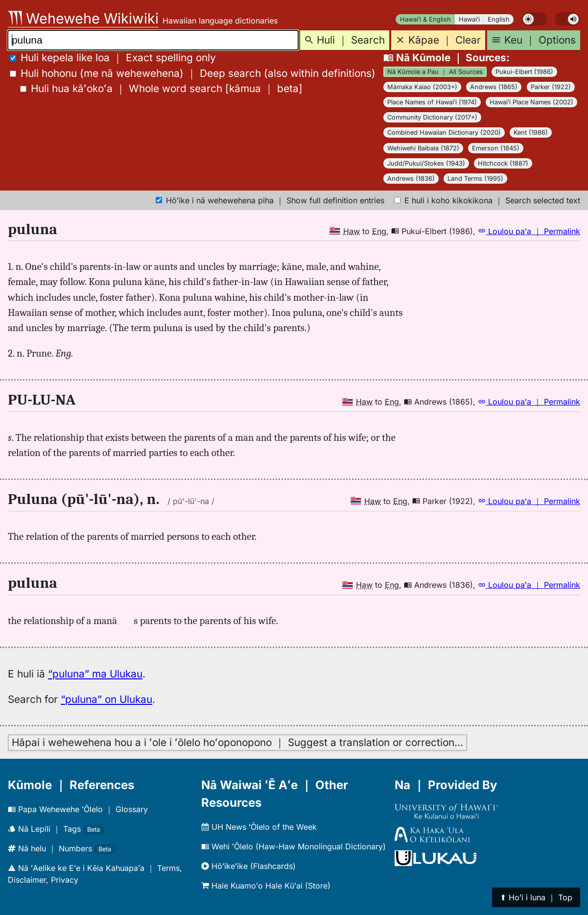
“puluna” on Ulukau (106, 699)
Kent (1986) (531, 132)
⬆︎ (536, 897)
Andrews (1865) (494, 87)
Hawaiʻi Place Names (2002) (531, 102)
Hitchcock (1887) (503, 163)
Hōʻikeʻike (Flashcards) (248, 866)
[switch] (534, 19)
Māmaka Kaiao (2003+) (422, 87)
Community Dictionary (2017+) (432, 117)
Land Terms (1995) (475, 179)
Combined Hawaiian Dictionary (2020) (444, 132)
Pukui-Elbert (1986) (524, 72)
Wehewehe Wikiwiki (83, 18)
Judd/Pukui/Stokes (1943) (426, 163)
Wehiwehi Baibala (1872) (423, 148)
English (499, 19)
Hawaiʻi (469, 19)
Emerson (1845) (496, 148)
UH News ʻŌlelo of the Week (259, 827)
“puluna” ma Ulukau (95, 674)
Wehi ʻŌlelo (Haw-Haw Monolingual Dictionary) (294, 846)
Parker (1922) (551, 87)
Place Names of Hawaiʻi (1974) (432, 102)
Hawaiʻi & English (425, 19)
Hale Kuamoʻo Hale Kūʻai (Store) (266, 886)
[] (161, 88)
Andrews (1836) (411, 179)
